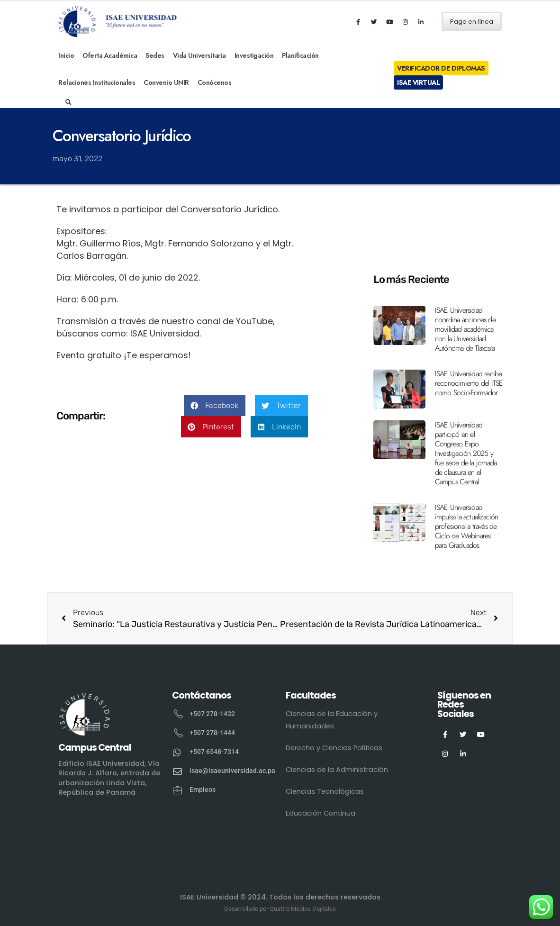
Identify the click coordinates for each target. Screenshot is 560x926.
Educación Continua (321, 813)
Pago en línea (472, 22)
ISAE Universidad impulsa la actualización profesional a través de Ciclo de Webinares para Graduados (467, 526)
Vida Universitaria (199, 55)
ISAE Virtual (418, 82)
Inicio (66, 55)
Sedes (155, 55)
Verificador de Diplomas (441, 68)
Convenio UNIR (166, 82)
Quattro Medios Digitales (303, 909)
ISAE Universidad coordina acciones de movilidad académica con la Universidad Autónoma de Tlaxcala (465, 329)
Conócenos (215, 82)
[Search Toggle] (68, 102)
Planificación (300, 55)
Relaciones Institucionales (97, 82)
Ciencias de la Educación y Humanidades (332, 720)
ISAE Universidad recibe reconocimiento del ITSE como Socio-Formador (469, 383)
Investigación (254, 55)
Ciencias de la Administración (337, 770)
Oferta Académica (110, 55)
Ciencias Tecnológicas (325, 791)
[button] (215, 405)
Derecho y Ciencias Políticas (334, 748)
